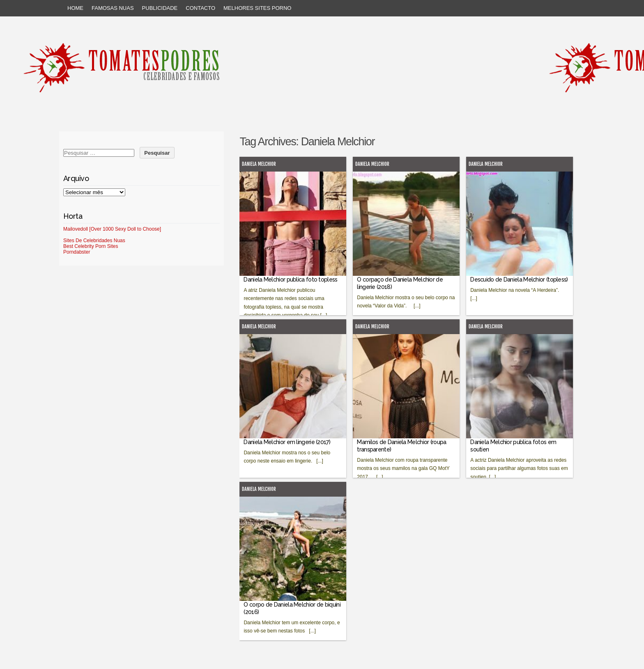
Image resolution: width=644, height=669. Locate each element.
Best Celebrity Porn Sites (91, 246)
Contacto (200, 8)
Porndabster (77, 252)
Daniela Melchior (259, 164)
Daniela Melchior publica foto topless (290, 280)
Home (75, 8)
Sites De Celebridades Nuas (94, 241)
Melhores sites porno (257, 8)
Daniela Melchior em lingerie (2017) (287, 442)
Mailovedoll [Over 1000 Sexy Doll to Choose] (112, 229)
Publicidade (160, 8)
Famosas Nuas (113, 8)
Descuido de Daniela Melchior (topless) (519, 280)
